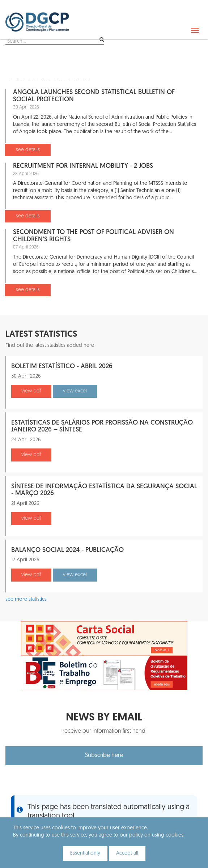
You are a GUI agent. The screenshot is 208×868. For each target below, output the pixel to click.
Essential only (85, 853)
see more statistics (26, 599)
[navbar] (195, 30)
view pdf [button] (31, 391)
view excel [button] (75, 391)
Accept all (127, 853)
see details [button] (28, 150)
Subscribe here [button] (104, 756)
